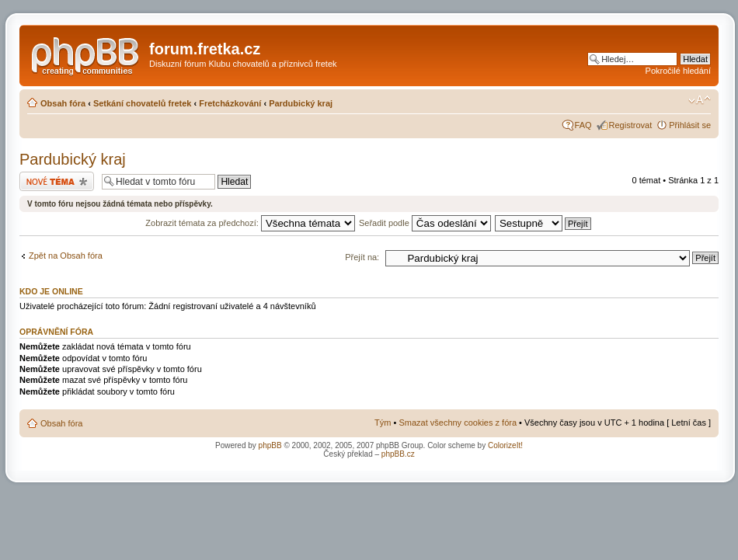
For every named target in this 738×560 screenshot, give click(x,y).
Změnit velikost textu (700, 100)
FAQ (583, 125)
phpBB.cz (398, 454)
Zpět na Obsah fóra (66, 256)
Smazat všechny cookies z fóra (458, 423)
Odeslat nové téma (57, 181)
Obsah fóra (63, 103)
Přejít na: (362, 257)
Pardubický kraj (301, 103)
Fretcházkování (230, 103)
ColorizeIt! (505, 445)
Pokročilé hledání (678, 71)
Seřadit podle (425, 223)
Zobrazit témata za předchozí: (250, 223)
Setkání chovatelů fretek (143, 103)
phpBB (270, 445)
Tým (383, 423)
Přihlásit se (690, 125)
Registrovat (631, 125)
